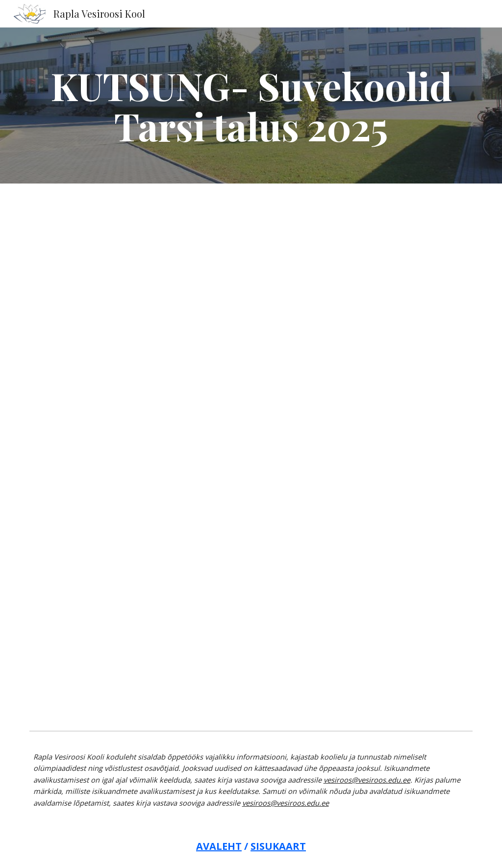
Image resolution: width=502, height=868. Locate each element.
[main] (251, 105)
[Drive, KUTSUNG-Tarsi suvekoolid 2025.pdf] (251, 455)
